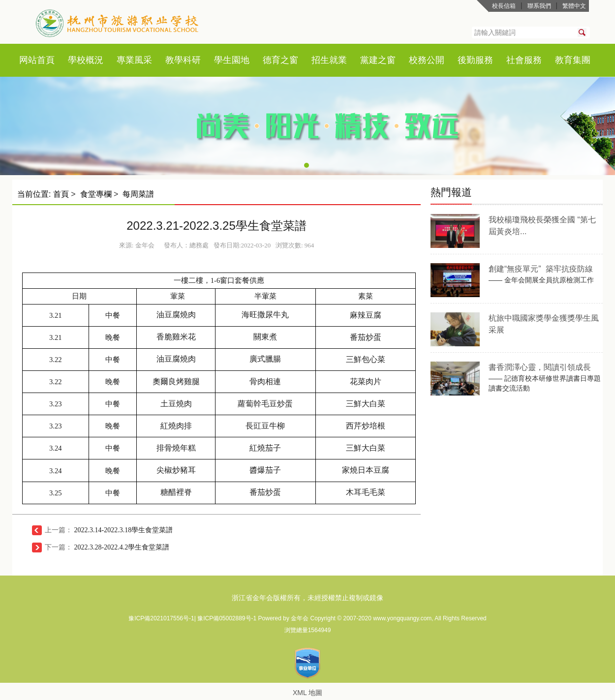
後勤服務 (475, 60)
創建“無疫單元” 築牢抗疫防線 (541, 269)
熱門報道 (451, 192)
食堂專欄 (96, 194)
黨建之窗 (378, 60)
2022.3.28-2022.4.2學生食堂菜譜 (122, 547)
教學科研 (183, 60)
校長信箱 (504, 6)
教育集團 (573, 60)
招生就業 (329, 60)
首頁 (46, 60)
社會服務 (524, 60)
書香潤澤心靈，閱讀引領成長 (540, 367)
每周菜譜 (138, 194)
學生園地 (232, 60)
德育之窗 (280, 60)
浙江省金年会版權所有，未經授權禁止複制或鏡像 (307, 598)
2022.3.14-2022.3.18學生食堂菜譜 (124, 530)
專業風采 (134, 60)
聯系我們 (539, 6)
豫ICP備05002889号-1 (228, 618)
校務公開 (427, 60)
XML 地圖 (307, 693)
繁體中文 (574, 6)
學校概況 (86, 60)
